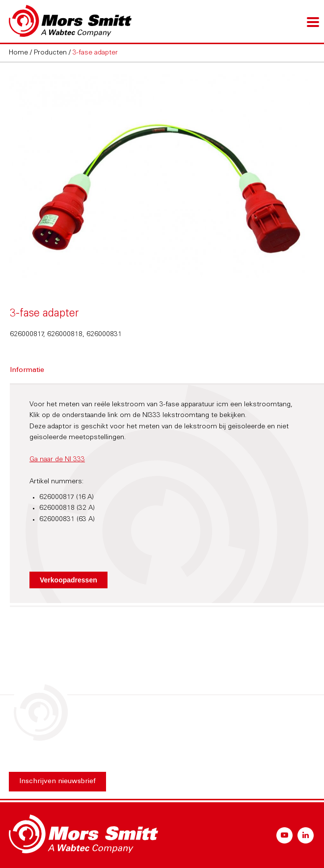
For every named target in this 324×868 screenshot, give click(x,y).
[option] (162, 176)
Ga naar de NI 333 (57, 460)
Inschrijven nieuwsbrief (57, 782)
